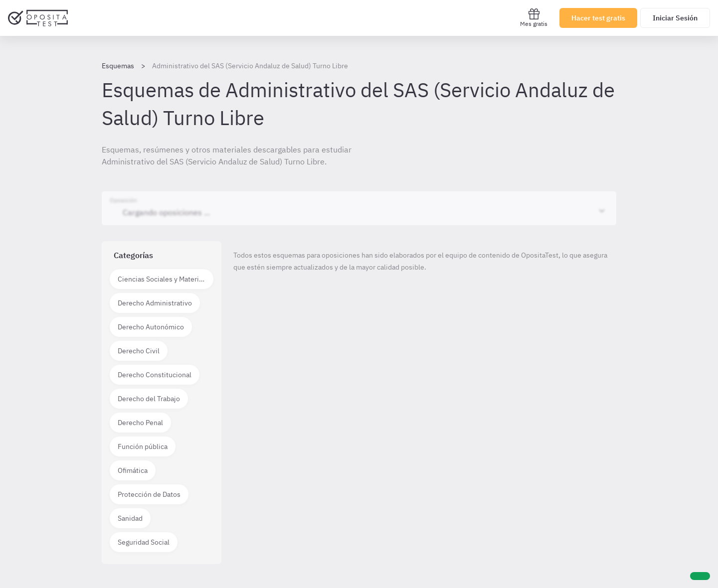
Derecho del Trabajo (149, 399)
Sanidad (130, 518)
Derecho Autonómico (151, 327)
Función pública (143, 446)
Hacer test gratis (598, 18)
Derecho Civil (139, 351)
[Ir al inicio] (38, 18)
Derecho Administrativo (155, 303)
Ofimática (133, 470)
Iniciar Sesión (675, 18)
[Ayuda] (700, 576)
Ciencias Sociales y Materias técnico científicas (166, 279)
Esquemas (118, 66)
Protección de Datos (149, 494)
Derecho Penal (140, 423)
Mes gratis (534, 18)
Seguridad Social (144, 542)
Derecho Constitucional (155, 375)
